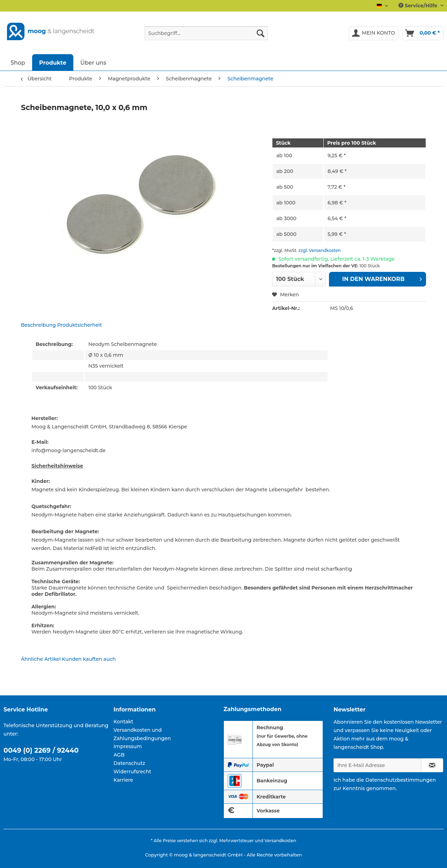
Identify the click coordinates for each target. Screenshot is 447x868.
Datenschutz (129, 763)
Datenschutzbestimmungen (401, 780)
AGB (119, 755)
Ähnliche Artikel (41, 659)
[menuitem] (206, 36)
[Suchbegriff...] (206, 33)
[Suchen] (261, 33)
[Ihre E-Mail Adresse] (378, 765)
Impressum (128, 746)
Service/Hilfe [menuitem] (419, 6)
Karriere (123, 780)
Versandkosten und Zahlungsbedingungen (142, 734)
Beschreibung (38, 325)
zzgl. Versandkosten (320, 250)
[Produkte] (53, 62)
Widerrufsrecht (132, 772)
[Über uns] (93, 62)
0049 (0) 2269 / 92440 (41, 750)
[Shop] (18, 62)
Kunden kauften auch (89, 659)
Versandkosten (280, 841)
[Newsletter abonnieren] (432, 765)
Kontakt (123, 722)
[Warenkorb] (423, 33)
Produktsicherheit (80, 325)
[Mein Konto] (374, 33)
